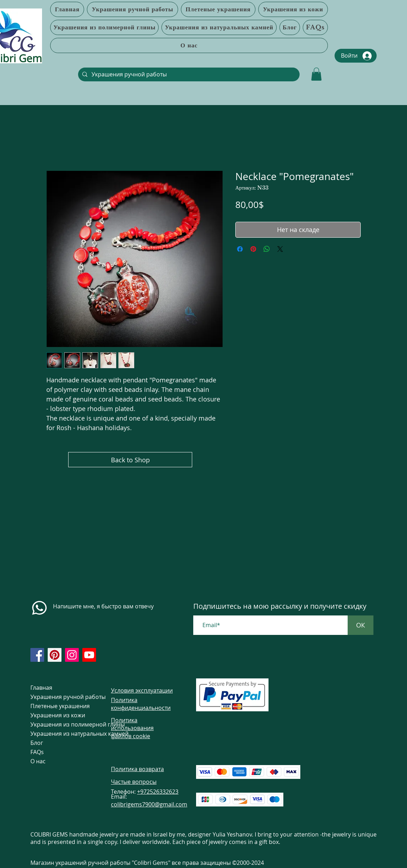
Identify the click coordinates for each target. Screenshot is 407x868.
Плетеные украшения (58, 706)
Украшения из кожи (58, 715)
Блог (37, 743)
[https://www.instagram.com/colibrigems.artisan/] (72, 655)
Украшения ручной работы (58, 697)
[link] (316, 74)
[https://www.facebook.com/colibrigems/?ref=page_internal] (37, 655)
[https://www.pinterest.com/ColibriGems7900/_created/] (55, 655)
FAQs (37, 752)
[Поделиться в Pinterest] (253, 249)
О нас (38, 761)
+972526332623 (158, 792)
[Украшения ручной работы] (188, 74)
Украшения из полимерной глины (58, 724)
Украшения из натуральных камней (58, 734)
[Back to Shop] (130, 460)
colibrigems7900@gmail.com (149, 804)
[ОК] (361, 625)
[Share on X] (280, 249)
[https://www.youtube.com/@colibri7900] (89, 655)
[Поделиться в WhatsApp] (267, 249)
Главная (41, 688)
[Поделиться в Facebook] (240, 249)
